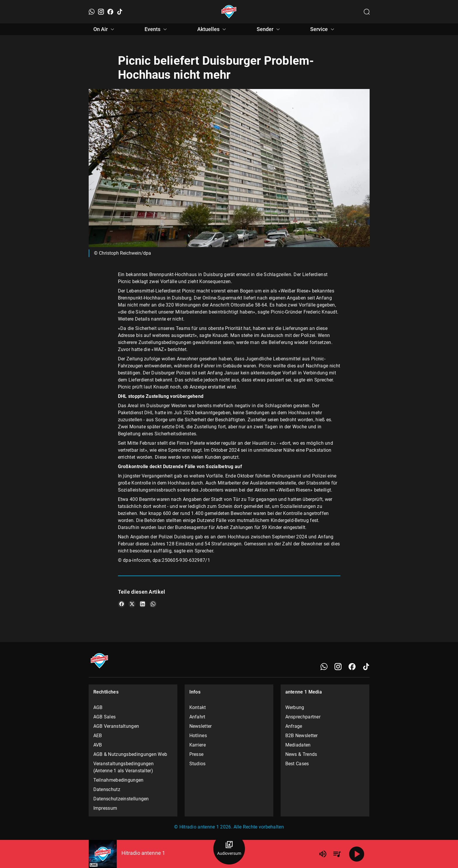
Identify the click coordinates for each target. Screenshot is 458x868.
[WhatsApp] (92, 12)
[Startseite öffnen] (229, 12)
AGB (98, 707)
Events (157, 29)
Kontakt (198, 707)
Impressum (105, 808)
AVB (98, 745)
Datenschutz (107, 789)
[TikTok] (120, 12)
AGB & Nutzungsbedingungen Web (130, 754)
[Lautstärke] (323, 854)
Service (323, 29)
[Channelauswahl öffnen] (367, 12)
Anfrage (294, 726)
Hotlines (198, 736)
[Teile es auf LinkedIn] (143, 604)
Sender (269, 29)
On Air (105, 29)
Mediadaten (298, 745)
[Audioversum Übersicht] (229, 849)
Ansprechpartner (303, 717)
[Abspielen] (357, 854)
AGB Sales (105, 717)
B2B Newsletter (302, 736)
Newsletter (201, 726)
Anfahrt (197, 717)
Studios (198, 764)
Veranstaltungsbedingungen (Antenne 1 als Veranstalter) (124, 767)
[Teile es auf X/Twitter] (132, 604)
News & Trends (301, 754)
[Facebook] (110, 12)
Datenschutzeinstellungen (121, 799)
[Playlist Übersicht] (337, 854)
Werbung (295, 707)
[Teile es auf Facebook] (121, 604)
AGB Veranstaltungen (116, 726)
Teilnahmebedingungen (119, 780)
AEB (98, 736)
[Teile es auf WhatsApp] (153, 604)
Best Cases (297, 764)
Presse (197, 754)
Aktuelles (212, 29)
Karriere (198, 745)
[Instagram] (101, 12)
